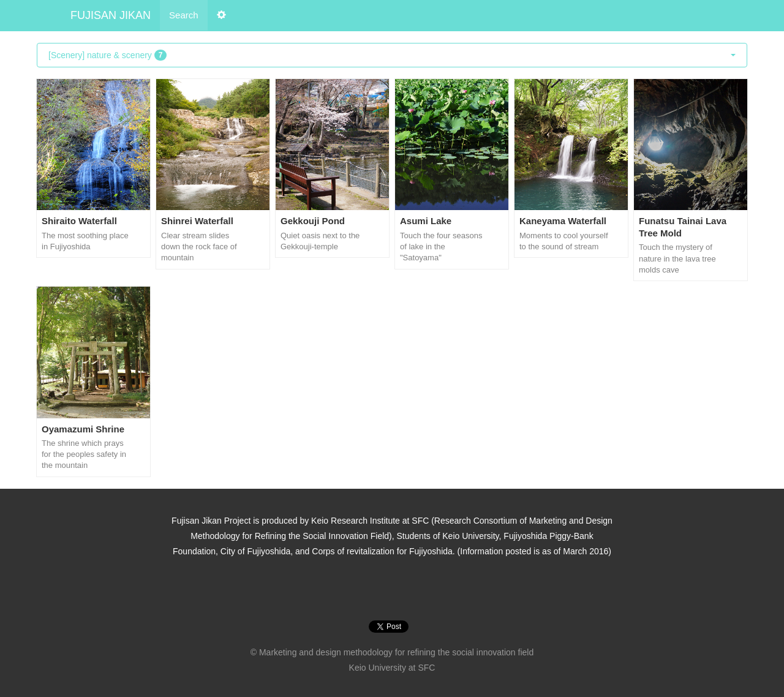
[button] (221, 15)
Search (184, 15)
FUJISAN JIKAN (111, 15)
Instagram (376, 590)
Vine (408, 590)
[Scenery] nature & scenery (392, 55)
